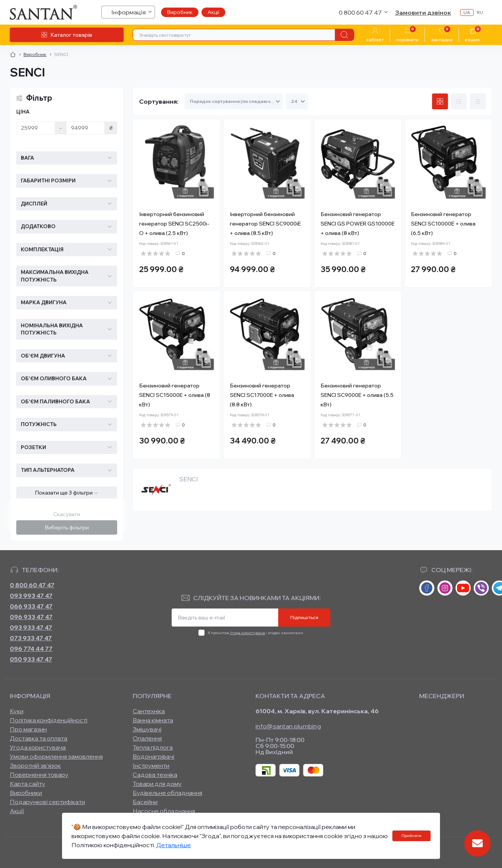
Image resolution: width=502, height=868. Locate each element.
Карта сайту (28, 784)
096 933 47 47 (31, 617)
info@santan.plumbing (288, 726)
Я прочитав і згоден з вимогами (255, 633)
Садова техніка (155, 775)
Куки (17, 711)
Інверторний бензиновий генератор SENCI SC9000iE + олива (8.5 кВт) (265, 224)
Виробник (180, 12)
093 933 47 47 (31, 627)
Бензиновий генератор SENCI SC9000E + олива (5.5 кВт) (357, 395)
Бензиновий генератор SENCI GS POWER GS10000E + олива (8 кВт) (358, 224)
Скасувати (67, 514)
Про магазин (28, 729)
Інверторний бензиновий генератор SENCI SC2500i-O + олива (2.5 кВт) (174, 224)
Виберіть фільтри (67, 527)
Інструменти (151, 765)
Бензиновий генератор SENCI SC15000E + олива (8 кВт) (175, 395)
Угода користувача (247, 633)
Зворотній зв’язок (35, 765)
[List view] (459, 101)
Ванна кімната (153, 720)
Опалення (147, 738)
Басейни (145, 802)
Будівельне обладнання (167, 793)
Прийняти (411, 836)
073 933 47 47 (31, 638)
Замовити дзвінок (423, 12)
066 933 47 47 (31, 606)
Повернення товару (39, 775)
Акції (213, 12)
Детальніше (174, 845)
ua (467, 12)
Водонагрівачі (153, 756)
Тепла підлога (153, 747)
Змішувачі (147, 729)
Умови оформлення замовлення (56, 756)
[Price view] (478, 101)
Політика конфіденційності (49, 720)
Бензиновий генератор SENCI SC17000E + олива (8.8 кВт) (262, 395)
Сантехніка (149, 711)
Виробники (26, 793)
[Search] (344, 35)
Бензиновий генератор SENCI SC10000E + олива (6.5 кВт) (443, 224)
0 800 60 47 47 (32, 585)
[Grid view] (440, 101)
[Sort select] (234, 101)
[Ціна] (36, 128)
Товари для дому (157, 784)
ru (480, 12)
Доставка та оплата (39, 738)
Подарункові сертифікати (47, 802)
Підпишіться (304, 617)
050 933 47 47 (31, 659)
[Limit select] (297, 101)
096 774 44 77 (31, 649)
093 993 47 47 (31, 596)
